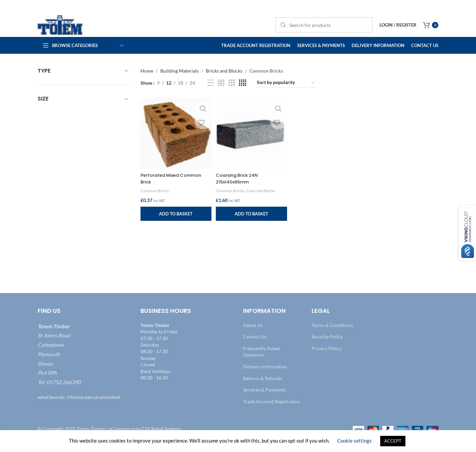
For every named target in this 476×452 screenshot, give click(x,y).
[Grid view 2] (221, 95)
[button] (175, 224)
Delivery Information (265, 378)
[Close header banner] (468, 7)
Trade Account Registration (272, 413)
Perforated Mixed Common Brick (174, 189)
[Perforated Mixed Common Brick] (175, 144)
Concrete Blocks (264, 201)
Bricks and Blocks (224, 83)
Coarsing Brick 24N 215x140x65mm (240, 189)
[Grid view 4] (243, 95)
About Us (253, 337)
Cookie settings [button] (354, 441)
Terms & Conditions (332, 337)
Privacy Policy (327, 360)
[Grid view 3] (232, 95)
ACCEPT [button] (393, 441)
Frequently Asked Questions (261, 363)
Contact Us (255, 348)
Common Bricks (156, 201)
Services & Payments (265, 401)
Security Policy (327, 348)
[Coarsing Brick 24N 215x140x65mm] (251, 144)
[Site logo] (68, 30)
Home (147, 83)
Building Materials (180, 83)
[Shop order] (286, 95)
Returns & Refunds (263, 390)
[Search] (324, 31)
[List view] (211, 95)
